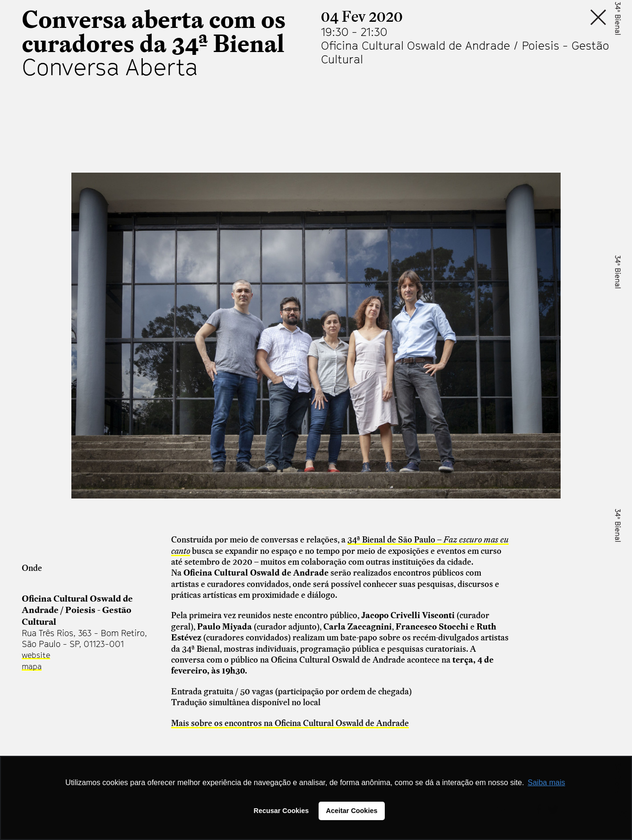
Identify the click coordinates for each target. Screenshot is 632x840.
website (36, 655)
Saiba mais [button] (546, 783)
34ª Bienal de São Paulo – (395, 539)
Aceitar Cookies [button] (352, 811)
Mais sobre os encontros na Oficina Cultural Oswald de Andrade (290, 723)
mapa (32, 666)
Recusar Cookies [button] (281, 811)
